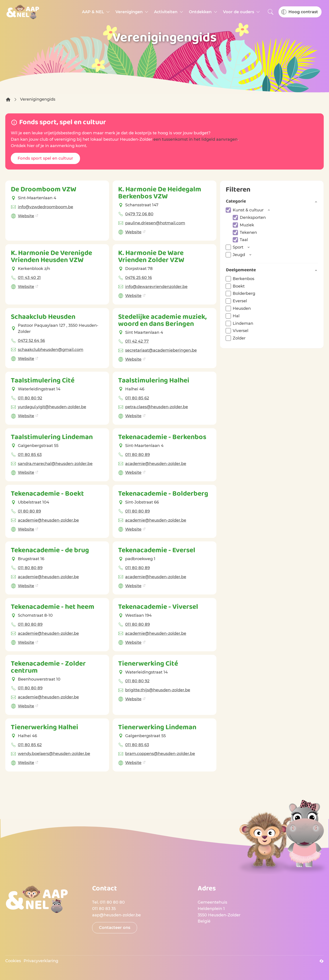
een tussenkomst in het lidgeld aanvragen (195, 139)
